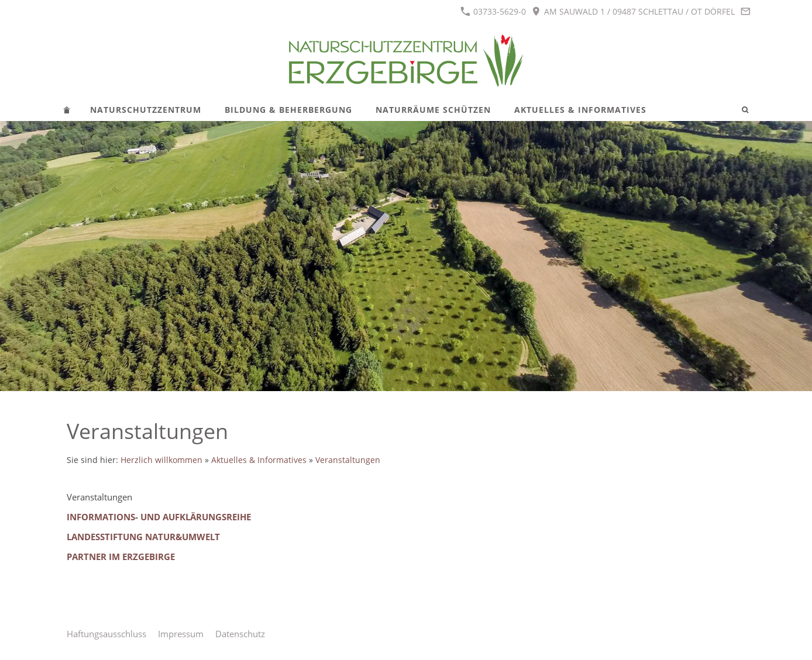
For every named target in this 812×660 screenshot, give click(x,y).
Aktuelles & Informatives (259, 460)
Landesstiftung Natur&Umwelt (143, 537)
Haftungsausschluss (106, 634)
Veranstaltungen (348, 460)
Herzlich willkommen (161, 460)
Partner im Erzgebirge (121, 557)
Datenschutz (240, 634)
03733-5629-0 (493, 11)
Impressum (181, 634)
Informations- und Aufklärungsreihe (159, 517)
